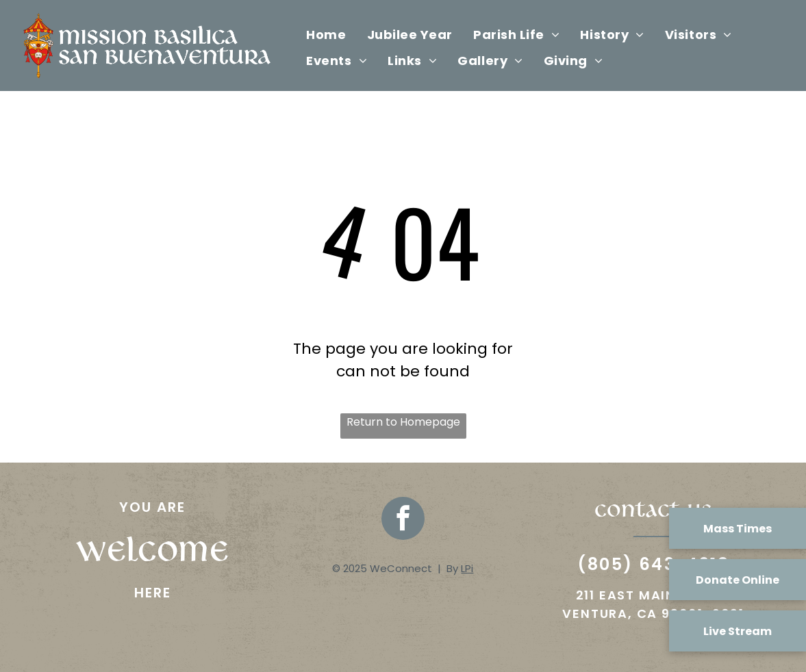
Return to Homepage (403, 422)
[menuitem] (326, 34)
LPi (467, 568)
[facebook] (403, 520)
